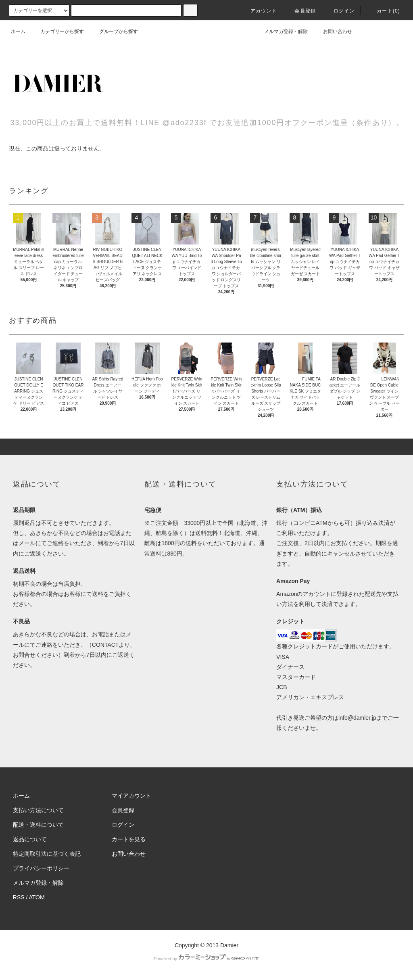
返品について (30, 839)
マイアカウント (131, 796)
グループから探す (114, 31)
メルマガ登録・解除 (281, 31)
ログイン (339, 11)
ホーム (18, 31)
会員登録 (300, 11)
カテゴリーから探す (57, 31)
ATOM (37, 897)
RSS (19, 897)
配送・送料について (38, 825)
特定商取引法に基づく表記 (47, 854)
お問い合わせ (333, 31)
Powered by (206, 959)
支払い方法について (38, 810)
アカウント (259, 11)
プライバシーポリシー (41, 868)
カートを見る (129, 839)
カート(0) (384, 11)
